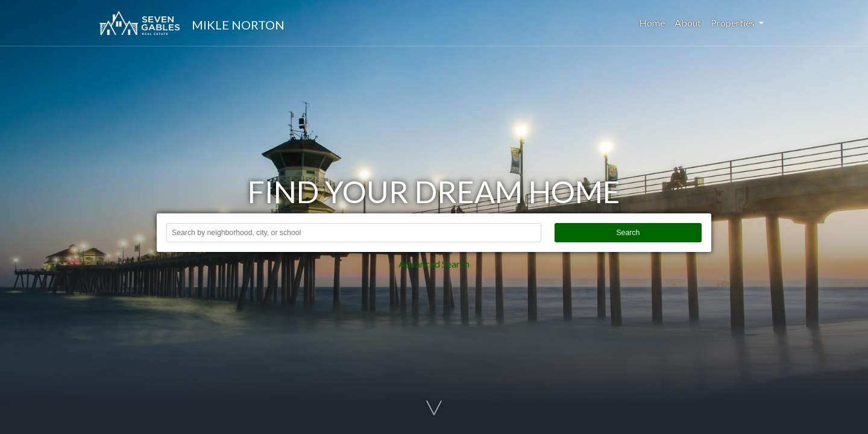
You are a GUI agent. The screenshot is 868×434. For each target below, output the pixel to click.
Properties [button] (734, 23)
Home (654, 22)
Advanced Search (434, 264)
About (688, 23)
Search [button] (628, 233)
